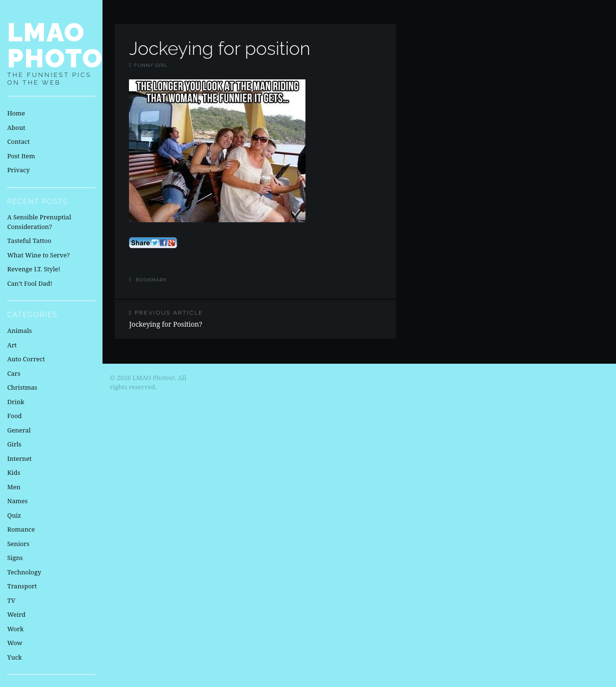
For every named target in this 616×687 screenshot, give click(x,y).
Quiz (14, 515)
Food (14, 416)
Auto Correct (26, 359)
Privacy (19, 170)
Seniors (18, 544)
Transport (22, 586)
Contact (19, 141)
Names (17, 501)
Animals (19, 331)
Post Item (21, 156)
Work (15, 629)
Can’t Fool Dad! (30, 283)
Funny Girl (151, 65)
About (16, 127)
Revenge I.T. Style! (34, 269)
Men (14, 487)
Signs (15, 558)
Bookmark (151, 280)
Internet (19, 458)
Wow (15, 643)
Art (12, 345)
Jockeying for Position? (185, 319)
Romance (21, 529)
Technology (24, 572)
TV (11, 600)
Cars (14, 373)
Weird (16, 614)
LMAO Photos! (69, 45)
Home (16, 113)
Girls (14, 444)
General (19, 430)
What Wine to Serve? (38, 255)
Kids (14, 472)
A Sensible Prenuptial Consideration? (39, 222)
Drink (16, 402)
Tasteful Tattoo (29, 241)
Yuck (14, 657)
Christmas (22, 387)
